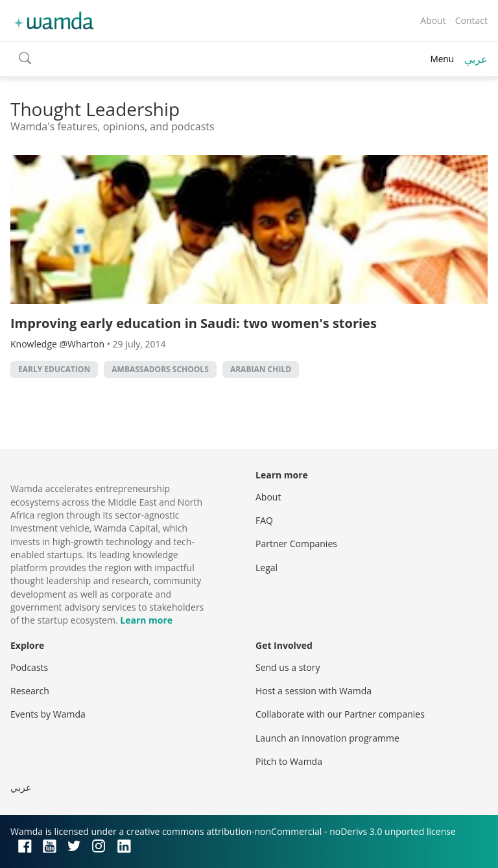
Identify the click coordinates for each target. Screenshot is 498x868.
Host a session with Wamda (314, 691)
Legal (267, 568)
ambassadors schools (160, 369)
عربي (476, 59)
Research (30, 691)
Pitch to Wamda (289, 761)
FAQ (264, 520)
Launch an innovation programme (327, 738)
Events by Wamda (48, 714)
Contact (471, 20)
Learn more (146, 620)
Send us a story (288, 667)
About (433, 20)
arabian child (261, 369)
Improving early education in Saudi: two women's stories (194, 323)
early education (54, 369)
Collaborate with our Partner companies (340, 714)
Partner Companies (296, 544)
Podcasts (29, 667)
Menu (442, 59)
